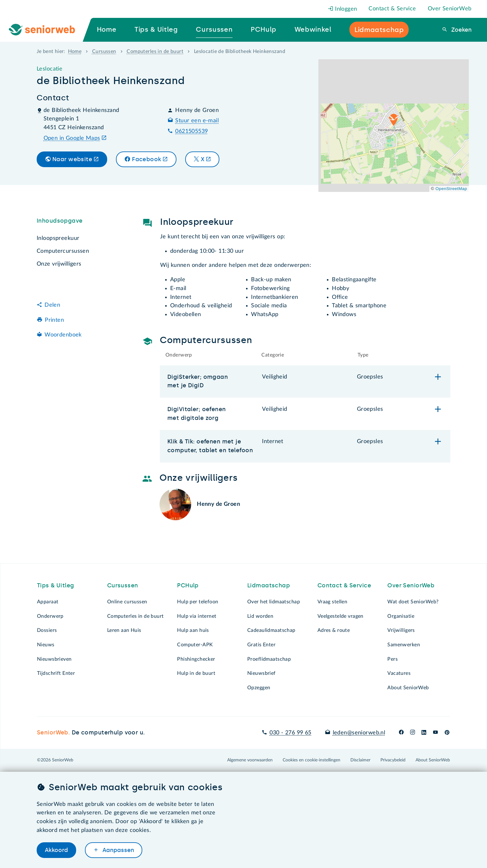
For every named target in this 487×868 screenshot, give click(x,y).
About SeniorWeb (408, 688)
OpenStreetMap (451, 189)
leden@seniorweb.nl (359, 733)
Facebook (147, 159)
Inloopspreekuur (58, 238)
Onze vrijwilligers (59, 264)
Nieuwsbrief (262, 673)
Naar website (72, 159)
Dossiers (47, 630)
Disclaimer (360, 760)
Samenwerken (404, 645)
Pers (393, 659)
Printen (54, 320)
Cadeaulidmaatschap (271, 630)
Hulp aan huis (193, 630)
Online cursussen (127, 602)
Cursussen (104, 51)
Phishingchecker (196, 659)
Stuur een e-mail (197, 121)
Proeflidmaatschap (269, 659)
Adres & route (334, 630)
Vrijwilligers (401, 630)
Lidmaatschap (269, 585)
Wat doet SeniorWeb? (413, 602)
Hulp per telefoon (198, 602)
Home (75, 51)
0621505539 (191, 131)
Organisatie (401, 616)
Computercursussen (63, 251)
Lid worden (260, 616)
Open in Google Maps (72, 138)
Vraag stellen (333, 602)
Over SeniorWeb (450, 9)
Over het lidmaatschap (274, 602)
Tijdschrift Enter (56, 673)
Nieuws (46, 645)
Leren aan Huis (124, 630)
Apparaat (48, 602)
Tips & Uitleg (56, 585)
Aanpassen (118, 850)
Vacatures (399, 673)
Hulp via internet (197, 616)
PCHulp (188, 585)
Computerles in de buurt (155, 51)
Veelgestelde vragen (340, 616)
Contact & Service (392, 9)
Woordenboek (63, 335)
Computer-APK (195, 645)
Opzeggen (259, 688)
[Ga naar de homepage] (47, 30)
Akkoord (56, 850)
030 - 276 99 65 (290, 733)
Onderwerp (50, 616)
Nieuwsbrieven (54, 659)
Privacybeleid (393, 760)
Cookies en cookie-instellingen (312, 760)
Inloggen (343, 9)
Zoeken (461, 30)
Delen (52, 305)
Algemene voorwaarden (250, 760)
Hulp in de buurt (196, 673)
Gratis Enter (261, 645)
